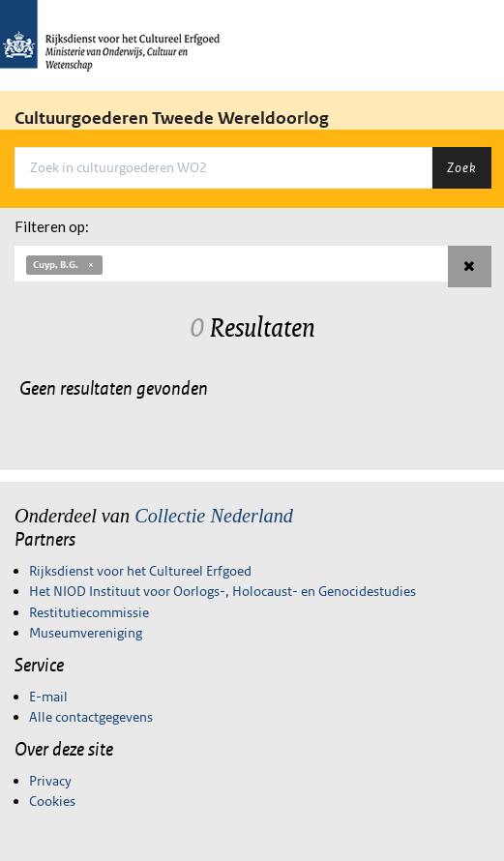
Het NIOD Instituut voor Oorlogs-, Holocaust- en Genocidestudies (222, 591)
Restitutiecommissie (89, 612)
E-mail (48, 697)
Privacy (50, 781)
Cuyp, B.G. (64, 265)
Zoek (461, 167)
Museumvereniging (86, 633)
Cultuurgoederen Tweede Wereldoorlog (172, 118)
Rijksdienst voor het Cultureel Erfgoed (140, 571)
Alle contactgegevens (91, 717)
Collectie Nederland (214, 516)
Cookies (52, 801)
